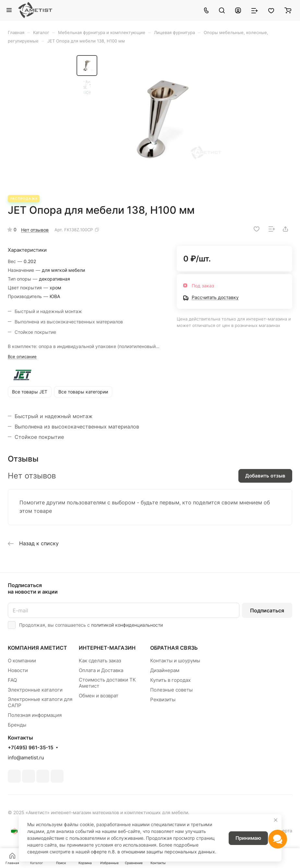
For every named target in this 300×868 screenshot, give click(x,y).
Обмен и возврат (99, 696)
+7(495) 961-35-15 (30, 748)
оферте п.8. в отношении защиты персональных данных (153, 852)
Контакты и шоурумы (175, 661)
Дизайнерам (165, 670)
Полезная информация (35, 715)
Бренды (17, 725)
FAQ (12, 680)
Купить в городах (170, 680)
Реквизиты (163, 699)
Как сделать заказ (100, 661)
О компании (22, 661)
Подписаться (267, 610)
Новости (18, 670)
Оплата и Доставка (101, 670)
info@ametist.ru (26, 758)
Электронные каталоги (35, 690)
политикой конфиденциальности (127, 625)
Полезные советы (171, 690)
